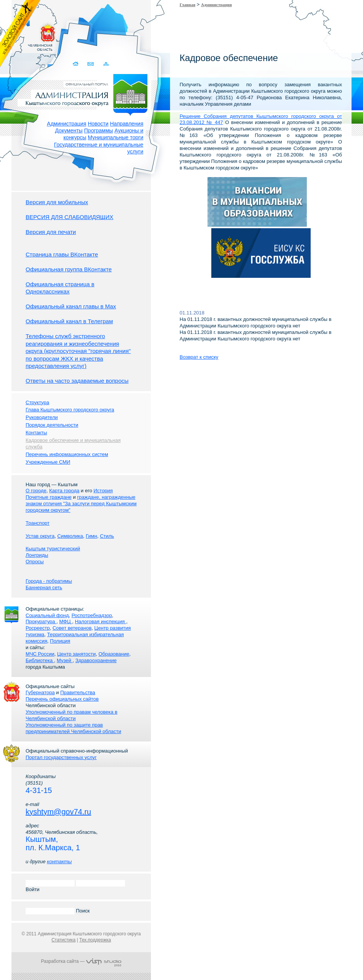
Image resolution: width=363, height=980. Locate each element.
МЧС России (40, 654)
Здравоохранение (96, 660)
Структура (37, 402)
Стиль (107, 536)
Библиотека (40, 660)
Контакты (36, 433)
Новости (98, 124)
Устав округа (40, 536)
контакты (59, 862)
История (103, 491)
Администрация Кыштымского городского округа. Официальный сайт (85, 93)
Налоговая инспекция (100, 621)
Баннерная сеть (44, 588)
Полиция (60, 641)
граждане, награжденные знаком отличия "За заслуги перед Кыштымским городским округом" (81, 504)
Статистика (64, 940)
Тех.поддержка (95, 940)
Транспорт (38, 523)
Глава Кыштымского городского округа (70, 410)
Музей (65, 660)
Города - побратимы (49, 581)
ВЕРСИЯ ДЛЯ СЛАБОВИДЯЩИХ (70, 217)
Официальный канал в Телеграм (69, 321)
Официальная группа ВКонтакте (69, 269)
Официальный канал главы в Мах (71, 306)
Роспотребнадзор (92, 615)
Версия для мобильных (57, 202)
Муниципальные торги (116, 137)
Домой (76, 64)
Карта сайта (106, 64)
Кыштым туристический (53, 549)
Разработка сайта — (81, 961)
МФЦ (66, 621)
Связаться (91, 64)
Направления (127, 124)
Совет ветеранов (72, 628)
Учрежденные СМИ (48, 462)
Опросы (35, 562)
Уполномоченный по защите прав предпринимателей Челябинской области (73, 728)
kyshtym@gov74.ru (58, 812)
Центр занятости (76, 654)
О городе (36, 491)
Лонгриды (37, 555)
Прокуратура (41, 621)
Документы (69, 131)
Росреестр (38, 628)
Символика (70, 536)
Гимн (91, 536)
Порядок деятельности (52, 425)
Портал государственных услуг (61, 757)
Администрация (67, 124)
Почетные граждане (49, 497)
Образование (114, 654)
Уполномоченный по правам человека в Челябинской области (71, 715)
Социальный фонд (47, 615)
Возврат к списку (199, 357)
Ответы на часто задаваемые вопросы (77, 381)
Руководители (42, 417)
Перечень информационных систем (67, 454)
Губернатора (40, 692)
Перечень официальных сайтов (62, 699)
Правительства (78, 692)
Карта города (64, 491)
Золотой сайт (20, 34)
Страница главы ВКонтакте (62, 254)
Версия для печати (51, 232)
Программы (99, 131)
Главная (187, 5)
